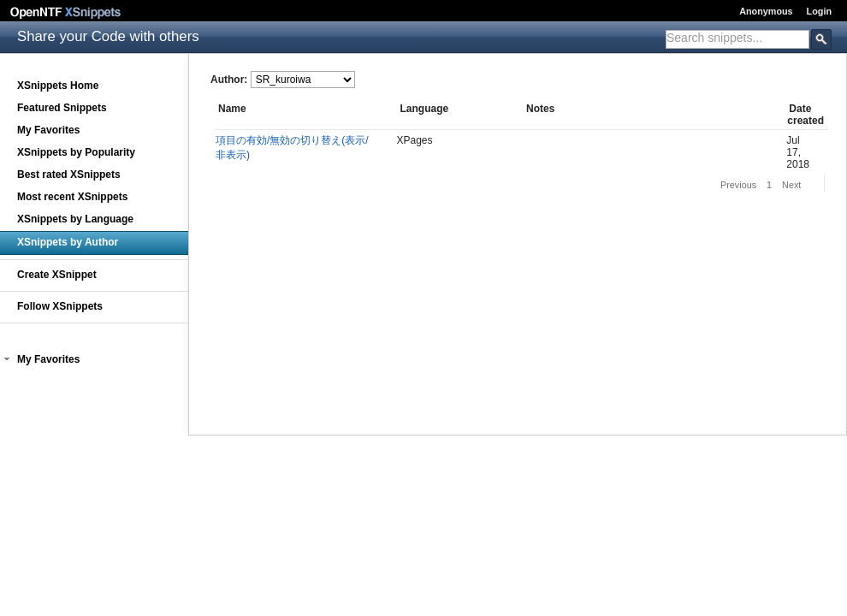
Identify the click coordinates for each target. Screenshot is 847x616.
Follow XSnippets (60, 306)
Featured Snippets (62, 108)
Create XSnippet (57, 275)
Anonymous (766, 11)
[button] (7, 359)
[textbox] (737, 38)
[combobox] (737, 39)
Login (819, 11)
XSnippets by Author (68, 242)
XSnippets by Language (75, 219)
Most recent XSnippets (72, 197)
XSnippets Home (58, 86)
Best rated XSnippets (69, 175)
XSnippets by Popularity (76, 152)
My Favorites (48, 130)
